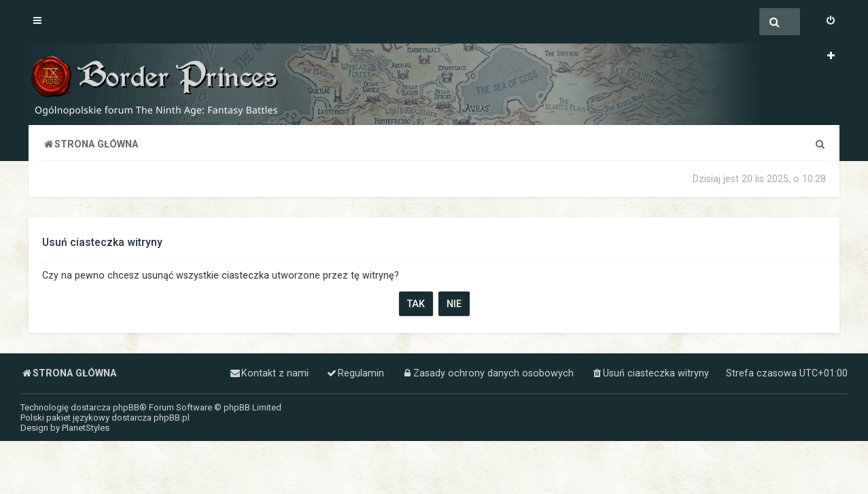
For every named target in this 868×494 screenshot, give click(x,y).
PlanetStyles (86, 428)
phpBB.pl (172, 418)
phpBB (126, 407)
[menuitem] (831, 22)
